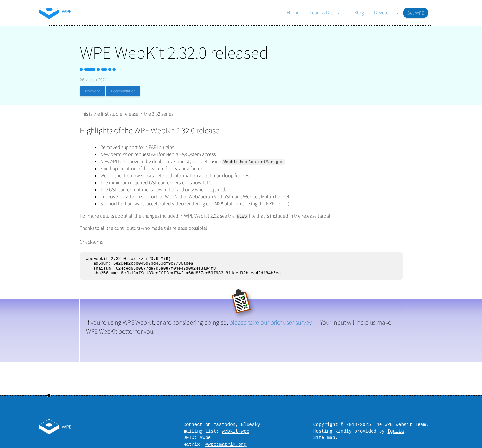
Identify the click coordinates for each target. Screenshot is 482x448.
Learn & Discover (327, 13)
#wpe (205, 436)
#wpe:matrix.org (226, 444)
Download (93, 91)
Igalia (396, 429)
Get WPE (416, 13)
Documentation (123, 91)
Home (293, 13)
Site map (324, 436)
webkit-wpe (235, 429)
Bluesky (251, 421)
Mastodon (225, 421)
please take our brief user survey (270, 327)
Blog (359, 13)
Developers (386, 13)
